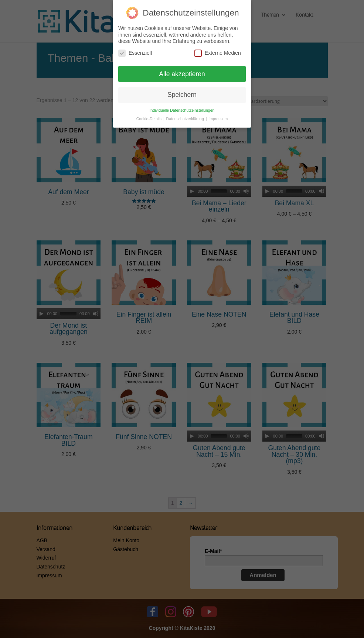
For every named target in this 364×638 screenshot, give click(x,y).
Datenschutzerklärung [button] (186, 119)
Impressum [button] (218, 119)
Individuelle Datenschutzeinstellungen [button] (182, 110)
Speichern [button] (182, 95)
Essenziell (135, 53)
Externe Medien (218, 53)
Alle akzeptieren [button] (182, 74)
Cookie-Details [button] (149, 119)
